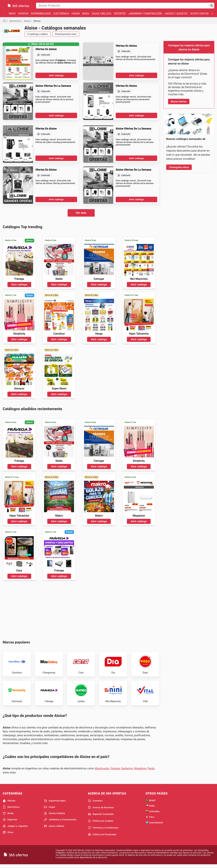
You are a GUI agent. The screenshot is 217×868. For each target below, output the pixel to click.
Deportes (120, 14)
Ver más (81, 213)
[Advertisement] (81, 610)
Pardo (151, 771)
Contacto (95, 804)
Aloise (27, 21)
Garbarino (127, 771)
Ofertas (23, 14)
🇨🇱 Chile (150, 809)
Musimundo (102, 771)
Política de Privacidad (102, 837)
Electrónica (61, 14)
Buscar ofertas (179, 102)
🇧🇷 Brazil (150, 803)
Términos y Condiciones (103, 831)
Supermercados (41, 14)
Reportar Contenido (101, 817)
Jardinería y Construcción (145, 14)
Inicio (12, 14)
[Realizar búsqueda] (212, 6)
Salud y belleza (102, 14)
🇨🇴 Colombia (152, 814)
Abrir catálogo (56, 75)
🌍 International (154, 825)
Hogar (76, 14)
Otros (8, 835)
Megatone (140, 771)
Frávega (115, 771)
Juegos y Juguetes (176, 14)
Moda (86, 14)
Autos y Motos (199, 14)
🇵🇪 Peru (150, 820)
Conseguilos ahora (179, 167)
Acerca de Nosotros (101, 810)
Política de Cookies (101, 824)
